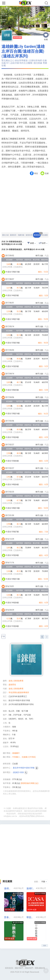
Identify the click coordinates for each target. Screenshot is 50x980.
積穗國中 (16, 753)
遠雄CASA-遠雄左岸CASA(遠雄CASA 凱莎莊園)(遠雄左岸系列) (30, 888)
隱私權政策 (40, 968)
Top (46, 971)
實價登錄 (37, 234)
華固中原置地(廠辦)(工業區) (30, 917)
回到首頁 (9, 968)
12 (4, 636)
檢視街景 (29, 235)
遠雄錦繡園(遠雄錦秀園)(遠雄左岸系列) (8, 888)
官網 (47, 173)
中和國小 (16, 757)
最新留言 (13, 235)
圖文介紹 (5, 235)
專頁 (36, 173)
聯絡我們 (29, 968)
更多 (45, 946)
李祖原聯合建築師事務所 (19, 692)
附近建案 (45, 235)
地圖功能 (21, 235)
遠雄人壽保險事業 (16, 681)
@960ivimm (40, 816)
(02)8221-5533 (18, 772)
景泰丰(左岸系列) (8, 917)
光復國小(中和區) (29, 757)
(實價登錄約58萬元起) (30, 783)
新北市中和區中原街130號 (24, 768)
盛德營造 (12, 685)
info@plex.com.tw (10, 816)
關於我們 (19, 968)
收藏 (46, 34)
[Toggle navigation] (4, 3)
